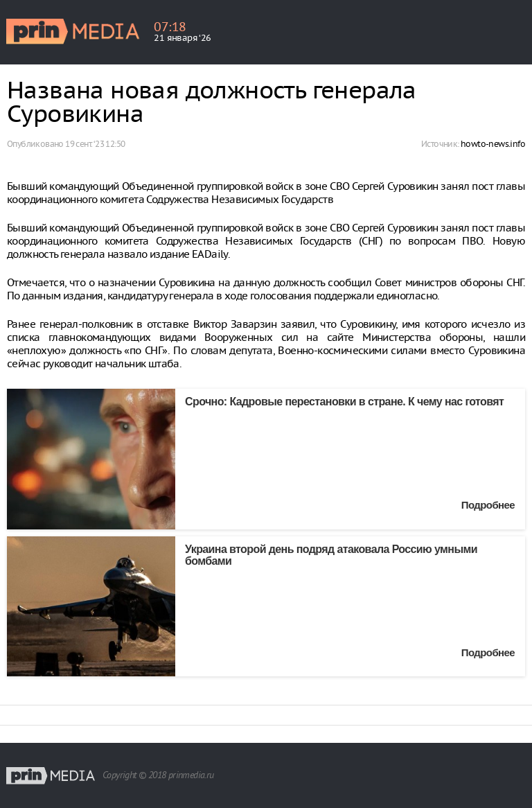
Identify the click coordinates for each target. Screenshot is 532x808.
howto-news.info (493, 144)
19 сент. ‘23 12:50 (95, 144)
